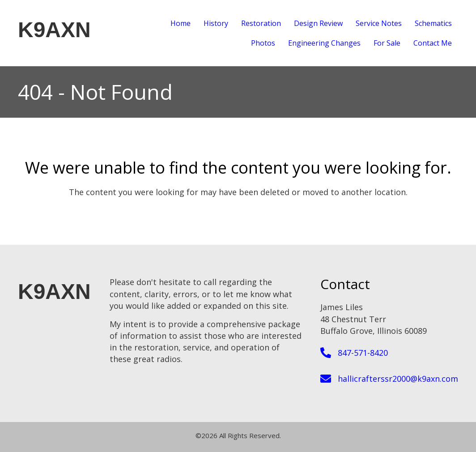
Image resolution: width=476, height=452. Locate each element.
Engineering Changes (324, 43)
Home (181, 23)
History (216, 23)
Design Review (318, 23)
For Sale (387, 43)
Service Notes (379, 23)
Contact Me (433, 43)
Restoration (261, 23)
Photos (263, 43)
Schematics (433, 23)
